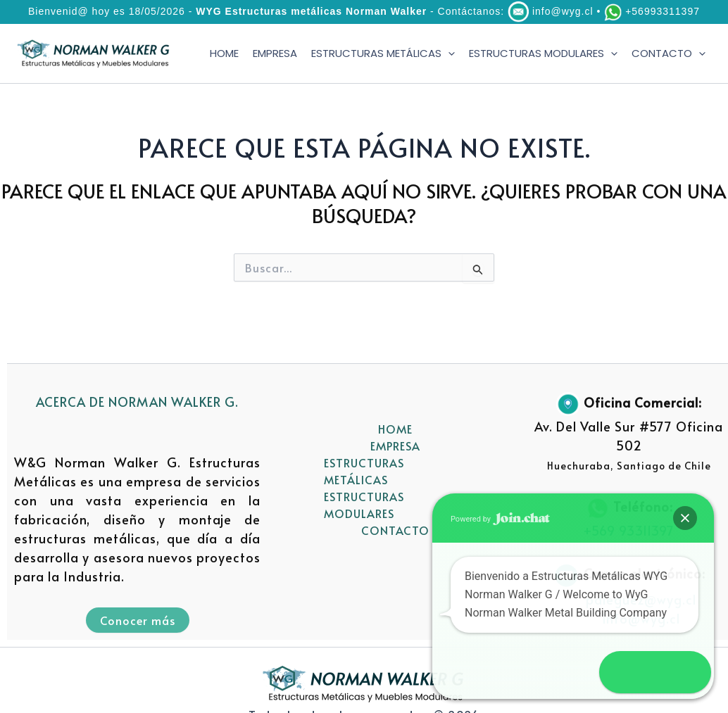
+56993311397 (663, 11)
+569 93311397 (629, 530)
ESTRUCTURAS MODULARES (543, 54)
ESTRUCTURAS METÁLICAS (383, 54)
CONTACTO (669, 54)
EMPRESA (275, 53)
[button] (687, 672)
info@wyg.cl (563, 11)
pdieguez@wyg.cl (641, 599)
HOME (224, 53)
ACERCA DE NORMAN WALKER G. (137, 402)
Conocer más (138, 620)
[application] (448, 54)
